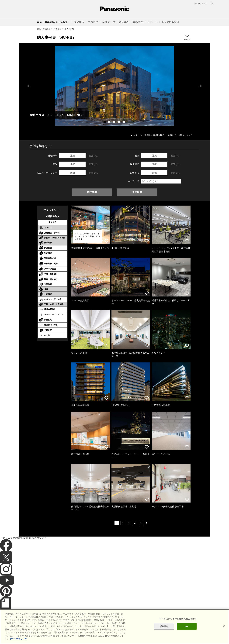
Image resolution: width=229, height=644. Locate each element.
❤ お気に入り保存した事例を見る (148, 135)
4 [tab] (119, 122)
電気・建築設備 (44, 29)
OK (187, 633)
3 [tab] (114, 122)
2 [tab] (110, 122)
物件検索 (92, 192)
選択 (73, 156)
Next (201, 86)
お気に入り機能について (180, 135)
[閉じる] (224, 633)
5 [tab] (124, 122)
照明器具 (57, 29)
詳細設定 (164, 633)
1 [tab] (105, 122)
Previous (28, 86)
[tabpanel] (114, 86)
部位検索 (137, 192)
